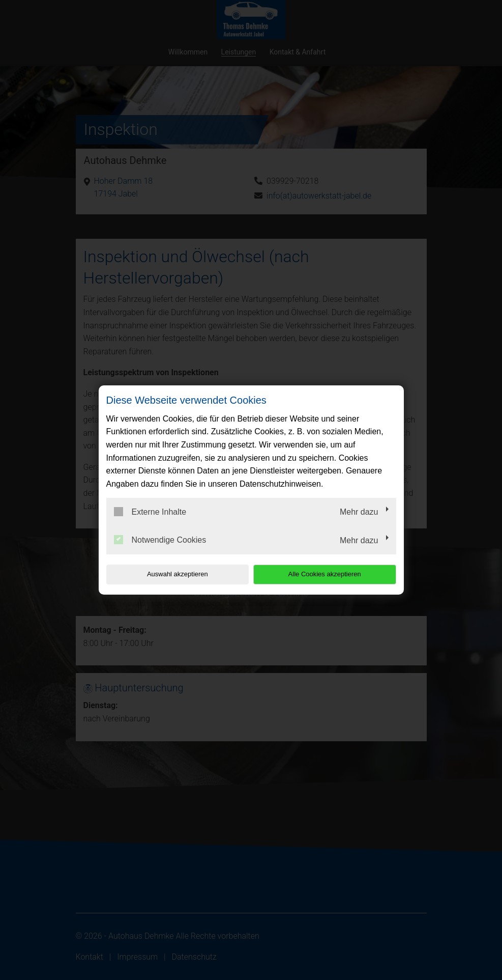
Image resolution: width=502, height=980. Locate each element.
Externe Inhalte (150, 512)
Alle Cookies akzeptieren (331, 574)
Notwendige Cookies (160, 540)
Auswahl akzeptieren (171, 574)
